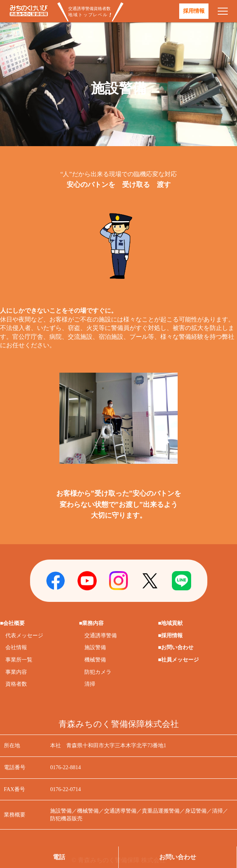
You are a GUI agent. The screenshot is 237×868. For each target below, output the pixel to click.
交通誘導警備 (101, 636)
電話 (59, 857)
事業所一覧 (19, 660)
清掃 (90, 684)
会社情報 (16, 647)
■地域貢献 (170, 623)
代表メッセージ (24, 636)
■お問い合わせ (176, 647)
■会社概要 (12, 623)
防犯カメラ (98, 672)
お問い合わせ (178, 857)
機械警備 (95, 660)
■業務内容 (91, 623)
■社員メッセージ (178, 660)
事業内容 (16, 672)
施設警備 (95, 647)
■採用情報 (170, 636)
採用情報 (194, 11)
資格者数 (16, 684)
